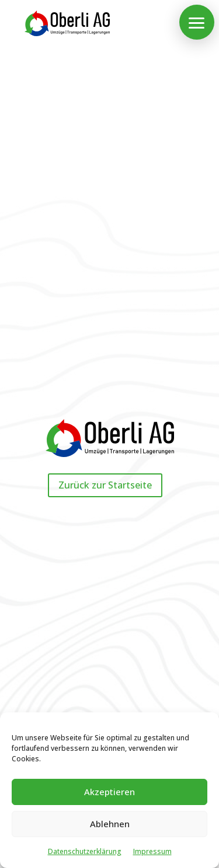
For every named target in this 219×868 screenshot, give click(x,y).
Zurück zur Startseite (105, 485)
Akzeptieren (109, 792)
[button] (197, 22)
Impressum (152, 851)
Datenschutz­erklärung (85, 851)
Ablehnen (110, 824)
